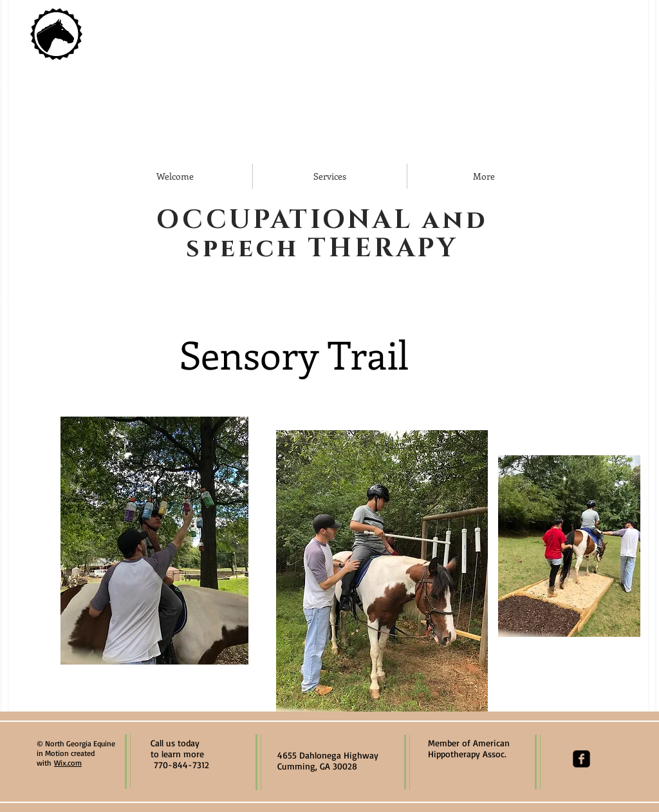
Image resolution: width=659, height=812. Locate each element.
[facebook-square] (581, 759)
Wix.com (68, 763)
